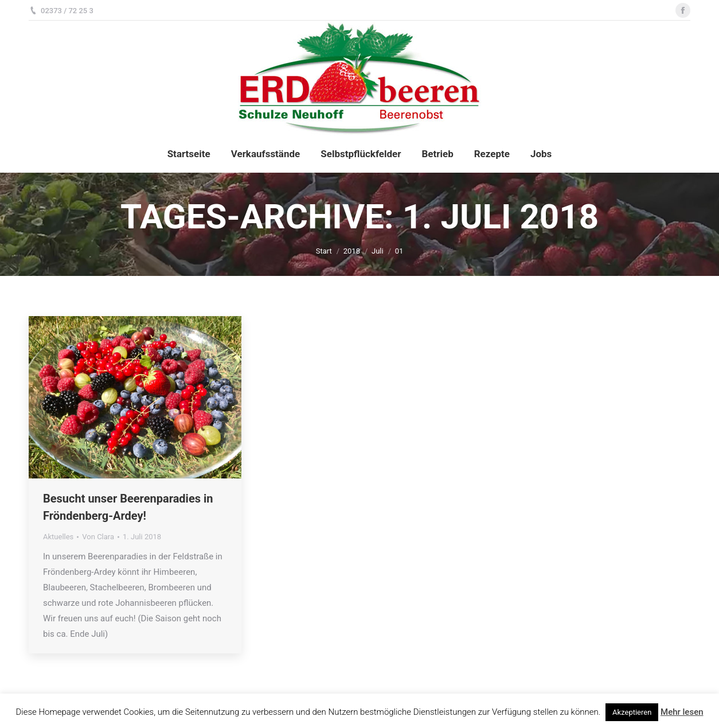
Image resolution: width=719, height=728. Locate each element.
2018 (352, 251)
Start (324, 251)
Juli (378, 251)
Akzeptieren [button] (632, 712)
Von (98, 537)
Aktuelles (58, 537)
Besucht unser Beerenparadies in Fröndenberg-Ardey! (128, 507)
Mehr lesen (682, 712)
